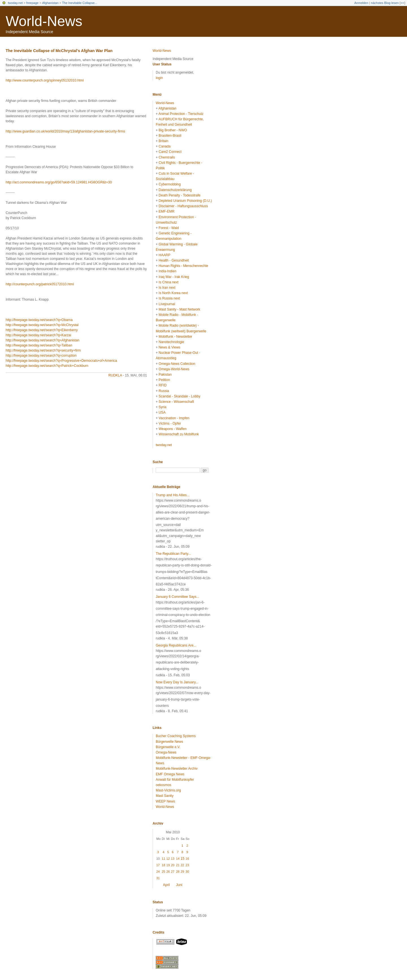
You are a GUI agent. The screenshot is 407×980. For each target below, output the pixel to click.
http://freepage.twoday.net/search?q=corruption (41, 356)
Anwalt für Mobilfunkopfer (175, 780)
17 (158, 865)
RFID (163, 385)
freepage (32, 3)
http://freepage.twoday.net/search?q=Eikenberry (42, 330)
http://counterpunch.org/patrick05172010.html (40, 284)
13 (173, 859)
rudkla (115, 375)
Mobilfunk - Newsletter (175, 337)
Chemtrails (167, 157)
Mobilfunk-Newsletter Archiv (177, 769)
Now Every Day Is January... (177, 682)
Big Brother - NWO (173, 130)
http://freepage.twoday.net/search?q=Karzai (38, 335)
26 (168, 872)
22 (182, 865)
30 (187, 872)
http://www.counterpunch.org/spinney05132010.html (45, 80)
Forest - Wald (169, 228)
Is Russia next (169, 298)
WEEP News (165, 801)
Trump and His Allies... (173, 495)
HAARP (164, 255)
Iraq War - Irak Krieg (174, 277)
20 (173, 865)
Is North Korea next (173, 293)
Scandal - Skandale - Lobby (179, 396)
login (159, 78)
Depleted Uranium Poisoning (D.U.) (185, 201)
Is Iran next (167, 288)
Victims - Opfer (170, 423)
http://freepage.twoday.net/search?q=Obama (39, 320)
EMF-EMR (166, 211)
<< (402, 3)
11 (163, 859)
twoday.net (15, 3)
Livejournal (167, 304)
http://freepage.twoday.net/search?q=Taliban (39, 345)
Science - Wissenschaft (176, 402)
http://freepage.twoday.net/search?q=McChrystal (42, 325)
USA (162, 412)
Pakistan (165, 375)
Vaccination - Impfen (174, 418)
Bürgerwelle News (169, 742)
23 (187, 865)
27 (173, 872)
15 (182, 859)
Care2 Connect (170, 152)
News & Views (169, 347)
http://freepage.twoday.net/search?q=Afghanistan (43, 340)
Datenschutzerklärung (175, 190)
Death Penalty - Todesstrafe (179, 195)
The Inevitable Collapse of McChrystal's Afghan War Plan (59, 51)
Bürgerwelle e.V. (168, 747)
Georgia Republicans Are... (176, 645)
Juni (179, 885)
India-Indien (167, 271)
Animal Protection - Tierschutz (181, 114)
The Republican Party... (173, 554)
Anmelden (361, 3)
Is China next (168, 282)
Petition (164, 380)
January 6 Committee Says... (177, 597)
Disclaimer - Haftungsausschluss (183, 206)
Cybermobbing (170, 184)
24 (158, 872)
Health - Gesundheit (174, 260)
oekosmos (164, 785)
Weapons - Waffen (173, 429)
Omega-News (166, 752)
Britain (163, 141)
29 (182, 872)
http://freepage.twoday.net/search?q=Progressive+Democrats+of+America (61, 361)
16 (187, 859)
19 (168, 865)
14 (178, 859)
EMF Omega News (170, 774)
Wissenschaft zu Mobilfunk (179, 434)
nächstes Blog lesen (385, 3)
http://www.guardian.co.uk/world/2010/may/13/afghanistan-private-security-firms (65, 131)
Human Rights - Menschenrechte (183, 266)
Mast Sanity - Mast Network (179, 309)
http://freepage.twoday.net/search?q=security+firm (43, 350)
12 (168, 859)
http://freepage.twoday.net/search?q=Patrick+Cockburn (47, 366)
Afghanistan (50, 3)
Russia (164, 391)
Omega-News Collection (177, 364)
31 (158, 878)
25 (163, 872)
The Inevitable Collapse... (80, 3)
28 (178, 872)
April (166, 885)
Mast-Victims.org (168, 790)
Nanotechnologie (171, 342)
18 (163, 865)
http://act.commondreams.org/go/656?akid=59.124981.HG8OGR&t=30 (59, 182)
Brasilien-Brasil (170, 136)
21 (178, 865)
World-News (44, 21)
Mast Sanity (165, 796)
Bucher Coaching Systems (176, 736)
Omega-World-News (174, 369)
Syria (162, 407)
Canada (164, 146)
